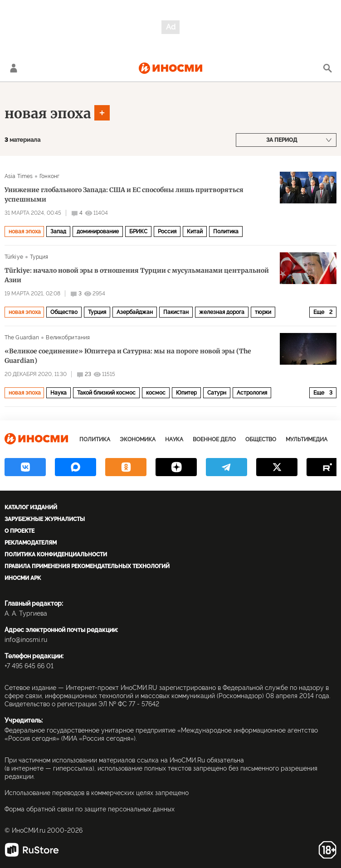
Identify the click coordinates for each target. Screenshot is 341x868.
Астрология (252, 393)
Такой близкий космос (106, 393)
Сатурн (217, 393)
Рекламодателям (31, 543)
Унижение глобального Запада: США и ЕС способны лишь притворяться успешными (124, 195)
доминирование (98, 231)
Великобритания (68, 338)
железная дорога (222, 312)
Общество (64, 312)
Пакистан (176, 312)
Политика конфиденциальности (56, 555)
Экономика (138, 439)
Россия (167, 231)
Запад (58, 231)
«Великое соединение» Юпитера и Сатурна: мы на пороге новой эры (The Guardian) (128, 356)
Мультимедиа (307, 439)
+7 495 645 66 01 (29, 666)
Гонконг (49, 176)
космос (156, 393)
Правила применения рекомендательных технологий (87, 566)
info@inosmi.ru (26, 640)
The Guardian (22, 338)
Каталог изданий (31, 507)
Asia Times (19, 176)
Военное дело (214, 439)
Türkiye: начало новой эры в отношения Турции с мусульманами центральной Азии (137, 275)
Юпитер (186, 393)
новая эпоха (48, 113)
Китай (195, 231)
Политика (226, 231)
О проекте (19, 531)
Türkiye (14, 257)
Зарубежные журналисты (45, 519)
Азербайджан (135, 312)
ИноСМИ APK (23, 578)
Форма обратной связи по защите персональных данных (90, 809)
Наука (58, 393)
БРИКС (138, 231)
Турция (39, 257)
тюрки (263, 312)
